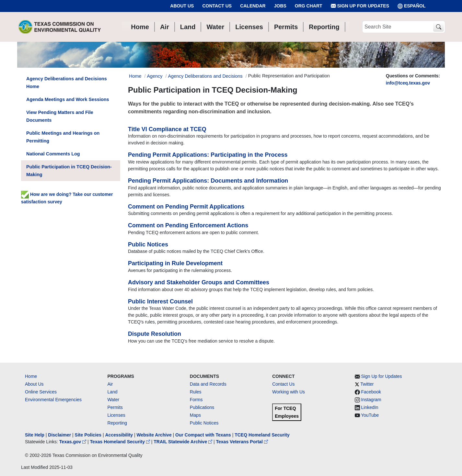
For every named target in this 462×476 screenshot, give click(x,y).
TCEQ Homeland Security (262, 435)
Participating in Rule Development (175, 263)
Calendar (253, 6)
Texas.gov (73, 442)
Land (112, 392)
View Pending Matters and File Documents (60, 116)
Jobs (280, 6)
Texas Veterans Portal (242, 442)
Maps (195, 415)
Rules (196, 392)
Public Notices (148, 244)
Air (110, 384)
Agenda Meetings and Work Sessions (68, 99)
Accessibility (120, 435)
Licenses (116, 415)
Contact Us (217, 6)
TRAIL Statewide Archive (184, 442)
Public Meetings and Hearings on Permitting (63, 137)
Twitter (367, 384)
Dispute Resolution (155, 334)
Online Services (41, 392)
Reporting (117, 423)
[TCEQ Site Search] (439, 27)
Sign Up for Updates (360, 6)
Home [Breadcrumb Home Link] (135, 76)
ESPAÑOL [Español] (412, 6)
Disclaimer (59, 435)
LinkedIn (370, 407)
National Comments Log (53, 154)
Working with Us (289, 392)
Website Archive (154, 435)
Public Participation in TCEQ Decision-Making (69, 171)
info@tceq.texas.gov (408, 83)
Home (31, 376)
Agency (155, 76)
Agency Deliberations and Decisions (205, 76)
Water (113, 400)
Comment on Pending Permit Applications (186, 207)
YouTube (370, 415)
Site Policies (88, 435)
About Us (182, 6)
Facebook (371, 392)
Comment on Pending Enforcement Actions (188, 225)
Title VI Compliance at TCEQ (167, 129)
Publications (202, 407)
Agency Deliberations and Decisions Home (67, 83)
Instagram (371, 400)
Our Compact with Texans (203, 435)
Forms (196, 400)
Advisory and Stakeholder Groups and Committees (199, 282)
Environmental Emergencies (53, 400)
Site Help (35, 435)
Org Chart (309, 6)
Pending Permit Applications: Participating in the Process (208, 155)
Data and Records (208, 384)
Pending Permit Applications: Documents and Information (208, 181)
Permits (115, 407)
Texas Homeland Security (121, 442)
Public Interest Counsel (160, 301)
